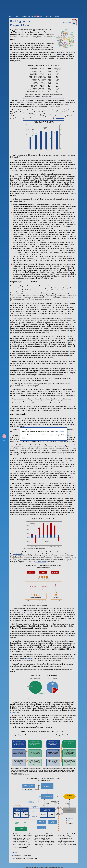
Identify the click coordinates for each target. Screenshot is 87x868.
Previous (14, 855)
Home (11, 16)
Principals (24, 16)
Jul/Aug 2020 (70, 22)
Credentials (32, 16)
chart (58, 118)
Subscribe (49, 16)
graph (15, 554)
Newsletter (41, 16)
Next (13, 858)
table (61, 55)
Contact (17, 16)
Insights (56, 16)
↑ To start (14, 853)
